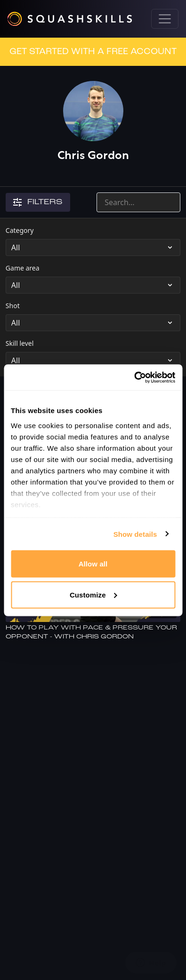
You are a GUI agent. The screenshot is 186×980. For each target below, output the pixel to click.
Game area (23, 268)
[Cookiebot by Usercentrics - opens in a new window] (134, 377)
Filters (38, 202)
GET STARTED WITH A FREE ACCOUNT (93, 52)
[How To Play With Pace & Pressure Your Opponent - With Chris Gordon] (93, 633)
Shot (13, 306)
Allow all (93, 564)
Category (20, 230)
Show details (135, 534)
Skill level (20, 343)
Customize (93, 594)
